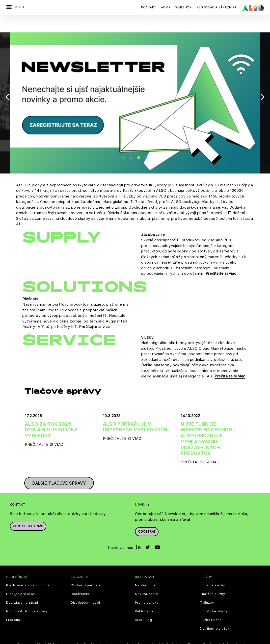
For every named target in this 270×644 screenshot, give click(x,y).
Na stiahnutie (145, 575)
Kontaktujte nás (28, 516)
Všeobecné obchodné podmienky (229, 634)
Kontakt (149, 7)
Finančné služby (212, 584)
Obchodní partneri (85, 575)
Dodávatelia (80, 584)
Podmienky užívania (182, 634)
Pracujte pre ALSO (21, 584)
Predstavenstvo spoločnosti (29, 575)
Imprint (157, 634)
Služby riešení (211, 610)
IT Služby (207, 593)
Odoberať (147, 521)
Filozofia (13, 610)
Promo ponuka (147, 593)
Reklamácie (144, 601)
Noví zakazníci (147, 584)
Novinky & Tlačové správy (27, 601)
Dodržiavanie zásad (22, 593)
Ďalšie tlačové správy (59, 473)
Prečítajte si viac (221, 263)
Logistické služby (214, 601)
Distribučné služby (214, 619)
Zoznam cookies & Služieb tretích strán (49, 634)
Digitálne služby (212, 575)
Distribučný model (85, 593)
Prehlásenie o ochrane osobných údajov (116, 634)
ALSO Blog (143, 610)
